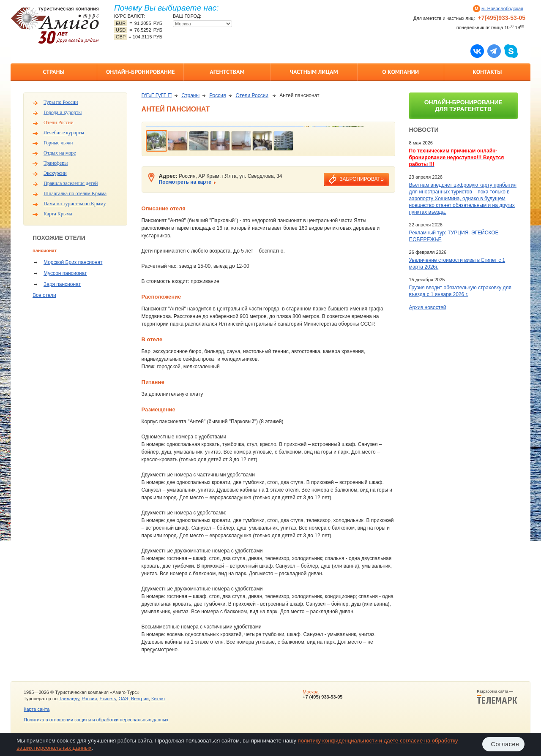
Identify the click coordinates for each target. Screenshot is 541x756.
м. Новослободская (502, 8)
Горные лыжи (58, 143)
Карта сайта (37, 709)
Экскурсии (55, 173)
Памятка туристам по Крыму (75, 204)
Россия (217, 95)
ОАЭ (123, 699)
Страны (53, 72)
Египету (108, 699)
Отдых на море (60, 153)
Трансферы (56, 163)
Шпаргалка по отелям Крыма (75, 193)
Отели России (59, 122)
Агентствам (227, 72)
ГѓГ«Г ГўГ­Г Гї (157, 95)
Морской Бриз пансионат (73, 262)
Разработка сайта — (497, 697)
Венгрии (140, 699)
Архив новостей (428, 307)
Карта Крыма (58, 214)
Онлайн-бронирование (141, 72)
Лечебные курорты (64, 133)
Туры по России (61, 102)
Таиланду (69, 699)
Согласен (505, 744)
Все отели (44, 295)
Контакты (487, 72)
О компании (400, 72)
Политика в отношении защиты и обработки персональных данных (96, 720)
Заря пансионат (62, 284)
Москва (311, 692)
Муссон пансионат (65, 273)
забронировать (361, 179)
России (89, 699)
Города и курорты (63, 112)
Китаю (158, 699)
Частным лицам (314, 72)
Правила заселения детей (71, 183)
